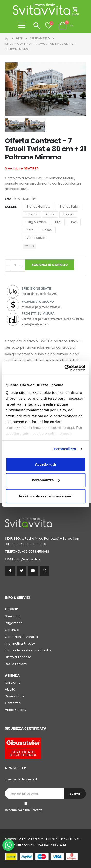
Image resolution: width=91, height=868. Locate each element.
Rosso (47, 230)
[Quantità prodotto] (15, 266)
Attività (10, 689)
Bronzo (32, 214)
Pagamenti (14, 623)
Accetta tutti (45, 464)
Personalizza (65, 449)
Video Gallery (16, 710)
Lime (73, 222)
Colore (11, 207)
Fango (68, 214)
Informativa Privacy (20, 643)
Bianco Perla (69, 207)
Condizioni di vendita (21, 637)
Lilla (58, 222)
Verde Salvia (36, 238)
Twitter (22, 571)
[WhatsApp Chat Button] (8, 845)
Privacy (36, 810)
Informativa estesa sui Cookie (28, 650)
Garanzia (12, 630)
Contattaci (13, 703)
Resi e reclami (16, 664)
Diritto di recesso (18, 657)
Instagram (44, 571)
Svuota (29, 246)
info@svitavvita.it (28, 559)
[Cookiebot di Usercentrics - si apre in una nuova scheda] (65, 368)
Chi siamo (13, 683)
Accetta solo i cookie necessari (45, 496)
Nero (30, 230)
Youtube (33, 571)
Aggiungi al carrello (50, 265)
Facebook (10, 571)
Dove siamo (14, 696)
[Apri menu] (22, 25)
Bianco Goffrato (39, 207)
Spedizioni (13, 616)
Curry (50, 214)
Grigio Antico (36, 222)
